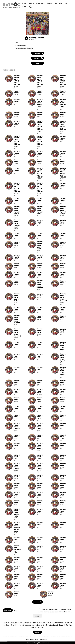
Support (50, 3)
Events (67, 3)
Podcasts (59, 3)
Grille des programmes (37, 3)
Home (24, 3)
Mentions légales (30, 640)
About (24, 6)
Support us (38, 632)
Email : (16, 610)
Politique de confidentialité (41, 640)
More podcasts (37, 602)
